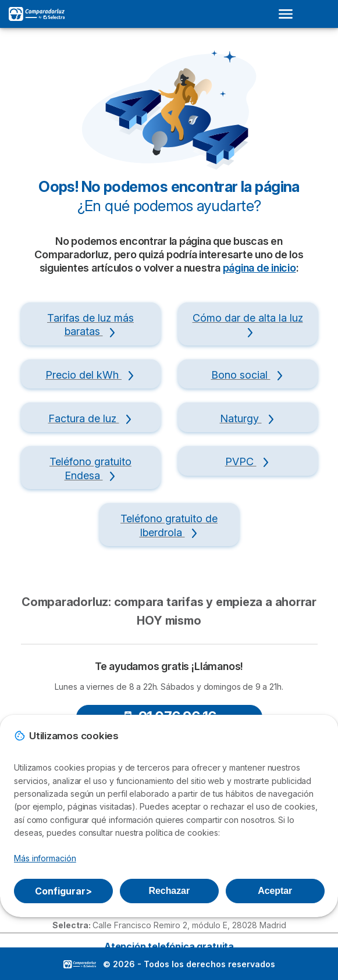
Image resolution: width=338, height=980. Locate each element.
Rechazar (169, 891)
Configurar (63, 891)
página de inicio (259, 268)
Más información (45, 858)
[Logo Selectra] (37, 14)
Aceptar (275, 891)
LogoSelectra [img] (80, 964)
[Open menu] (289, 14)
